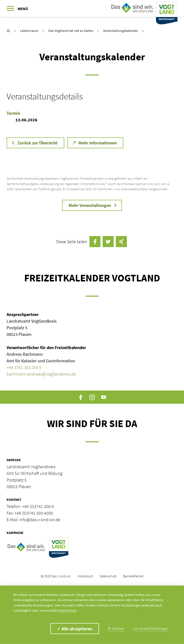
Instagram (92, 397)
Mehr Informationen (98, 143)
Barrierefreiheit (133, 576)
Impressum (85, 576)
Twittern (108, 242)
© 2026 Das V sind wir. (56, 576)
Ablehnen (116, 629)
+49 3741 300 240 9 (24, 367)
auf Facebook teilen (95, 242)
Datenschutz (108, 576)
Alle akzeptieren (75, 629)
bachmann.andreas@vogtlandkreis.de (41, 374)
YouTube (104, 397)
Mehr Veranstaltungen (90, 205)
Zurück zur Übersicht (38, 143)
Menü (23, 9)
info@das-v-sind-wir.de (40, 520)
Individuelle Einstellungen (151, 629)
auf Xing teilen (121, 242)
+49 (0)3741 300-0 (38, 506)
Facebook (81, 397)
